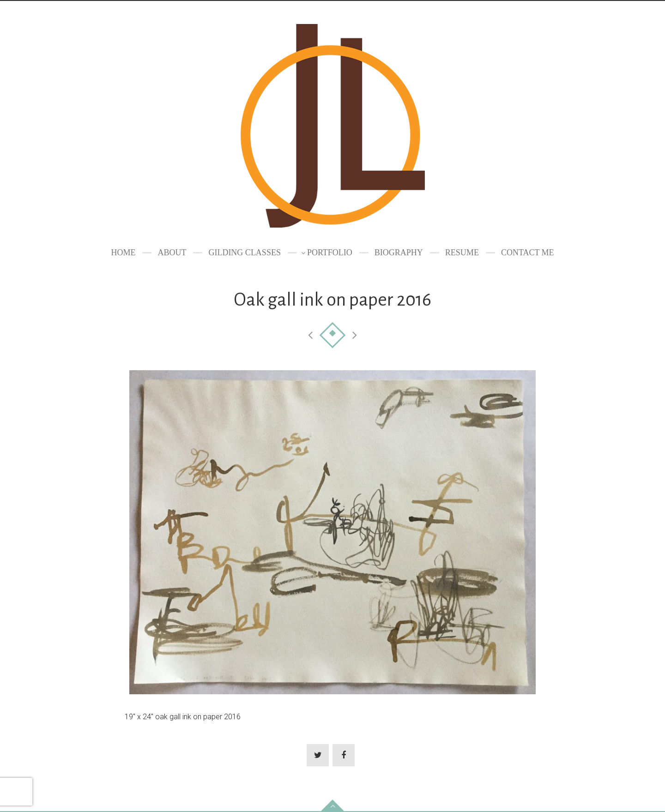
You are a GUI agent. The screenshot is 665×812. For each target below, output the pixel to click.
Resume (462, 253)
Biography (399, 253)
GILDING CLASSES (245, 253)
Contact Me (528, 253)
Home (123, 253)
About (172, 253)
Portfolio (330, 253)
